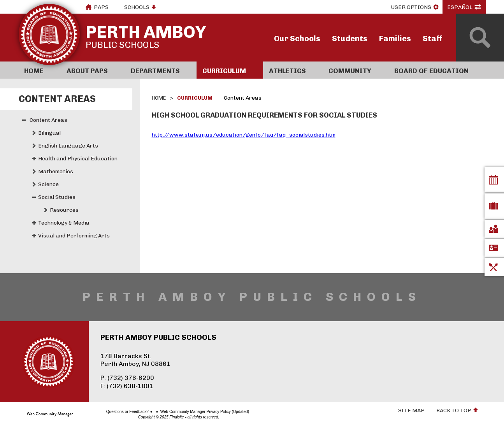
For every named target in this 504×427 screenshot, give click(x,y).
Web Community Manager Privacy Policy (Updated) (177, 412)
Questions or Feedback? (100, 412)
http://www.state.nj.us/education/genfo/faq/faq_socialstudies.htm (244, 135)
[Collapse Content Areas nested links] (24, 120)
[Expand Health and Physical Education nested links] (34, 159)
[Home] (40, 70)
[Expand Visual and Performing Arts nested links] (34, 236)
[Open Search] (480, 38)
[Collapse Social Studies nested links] (34, 197)
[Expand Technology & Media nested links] (34, 223)
